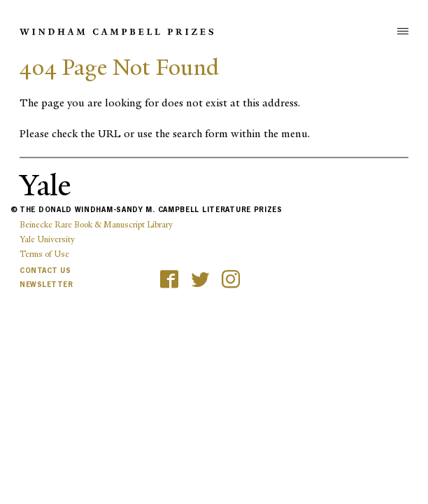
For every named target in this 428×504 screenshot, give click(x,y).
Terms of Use (44, 254)
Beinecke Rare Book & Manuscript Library (96, 225)
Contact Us (45, 271)
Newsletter (46, 285)
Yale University (47, 239)
